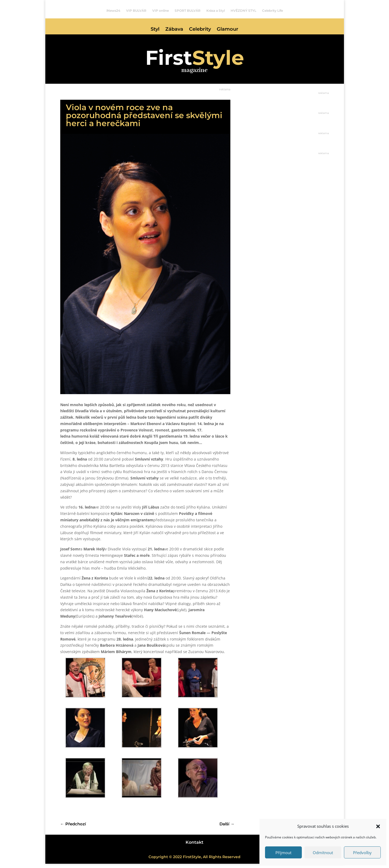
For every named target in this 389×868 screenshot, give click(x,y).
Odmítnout (323, 853)
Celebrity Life (272, 11)
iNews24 (113, 11)
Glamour (228, 30)
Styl (155, 30)
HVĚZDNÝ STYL (243, 11)
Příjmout (283, 853)
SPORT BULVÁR (188, 11)
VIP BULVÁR (136, 11)
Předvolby (362, 853)
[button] (378, 826)
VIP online (161, 11)
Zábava (174, 30)
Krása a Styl (216, 11)
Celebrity (200, 30)
